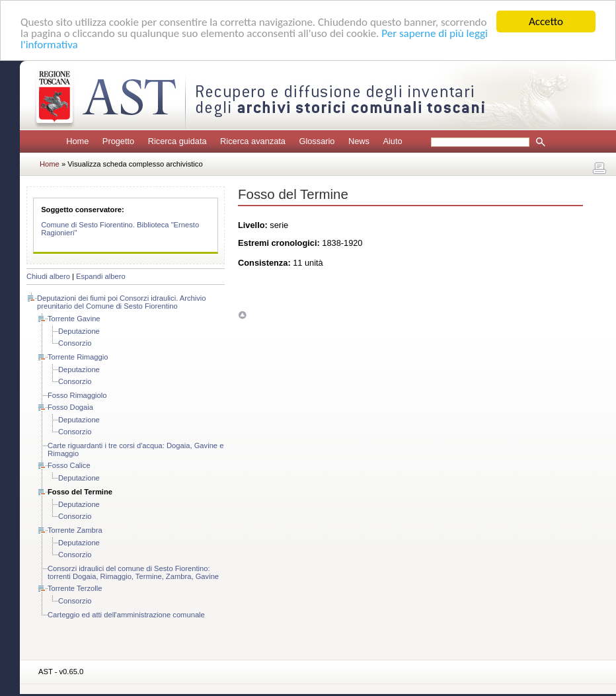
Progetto (118, 141)
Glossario (317, 141)
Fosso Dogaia (70, 407)
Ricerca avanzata (253, 141)
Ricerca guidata (177, 141)
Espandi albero (101, 276)
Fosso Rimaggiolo (77, 395)
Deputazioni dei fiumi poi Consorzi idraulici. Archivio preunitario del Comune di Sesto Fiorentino (122, 302)
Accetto (546, 21)
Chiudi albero (48, 276)
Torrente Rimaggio (78, 357)
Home (77, 141)
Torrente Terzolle (75, 588)
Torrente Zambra (75, 530)
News (359, 141)
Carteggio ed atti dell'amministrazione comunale (126, 615)
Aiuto (392, 141)
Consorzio (75, 343)
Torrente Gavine (74, 319)
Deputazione (79, 331)
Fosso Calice (69, 465)
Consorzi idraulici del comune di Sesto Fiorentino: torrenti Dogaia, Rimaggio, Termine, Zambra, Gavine (133, 572)
